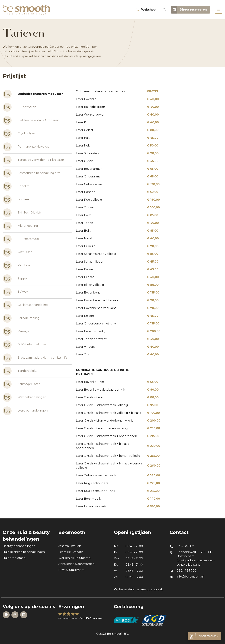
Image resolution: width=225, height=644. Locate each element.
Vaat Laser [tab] (17, 252)
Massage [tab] (16, 331)
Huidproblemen (14, 558)
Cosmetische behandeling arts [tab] (31, 173)
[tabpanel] (147, 299)
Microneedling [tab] (20, 226)
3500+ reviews (94, 618)
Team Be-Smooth (71, 552)
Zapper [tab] (15, 279)
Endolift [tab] (16, 186)
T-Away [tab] (15, 292)
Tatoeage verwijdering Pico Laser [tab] (33, 160)
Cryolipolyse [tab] (19, 134)
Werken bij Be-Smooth (74, 558)
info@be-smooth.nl (190, 577)
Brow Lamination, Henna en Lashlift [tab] (35, 358)
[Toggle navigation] (218, 10)
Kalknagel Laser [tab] (21, 384)
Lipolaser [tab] (16, 200)
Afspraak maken (70, 546)
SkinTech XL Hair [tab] (22, 213)
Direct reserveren (189, 10)
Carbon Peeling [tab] (21, 318)
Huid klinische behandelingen (24, 552)
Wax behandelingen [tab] (25, 397)
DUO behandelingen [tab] (25, 345)
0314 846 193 (186, 546)
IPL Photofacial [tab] (21, 239)
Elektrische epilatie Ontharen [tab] (31, 120)
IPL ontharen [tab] (20, 107)
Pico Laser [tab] (17, 266)
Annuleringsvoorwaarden (76, 564)
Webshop (146, 10)
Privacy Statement (71, 570)
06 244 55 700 (187, 571)
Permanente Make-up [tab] (26, 147)
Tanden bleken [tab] (21, 371)
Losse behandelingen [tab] (25, 411)
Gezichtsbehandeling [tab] (25, 305)
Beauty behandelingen (19, 546)
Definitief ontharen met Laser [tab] (33, 94)
